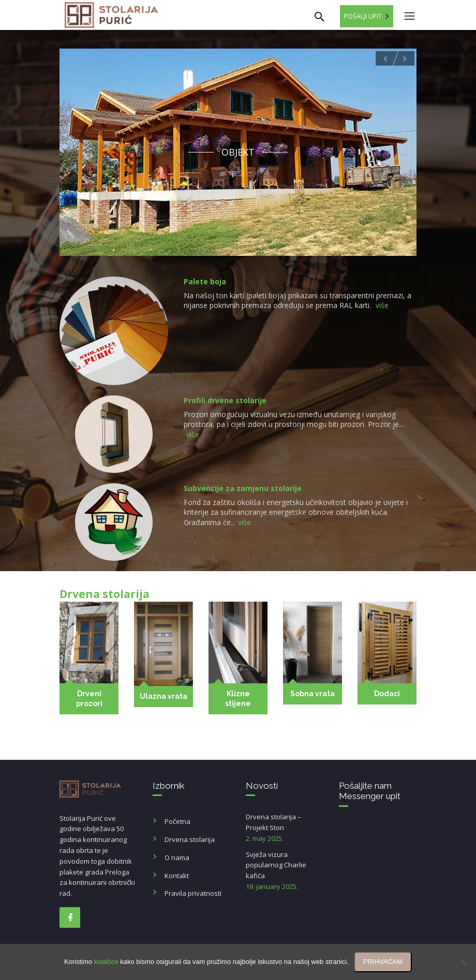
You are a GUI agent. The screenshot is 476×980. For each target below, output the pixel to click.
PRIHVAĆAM (383, 962)
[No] (463, 962)
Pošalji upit (363, 16)
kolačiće (106, 962)
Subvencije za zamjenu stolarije (243, 488)
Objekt (238, 152)
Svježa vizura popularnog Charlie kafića (285, 871)
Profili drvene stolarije (225, 400)
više (382, 305)
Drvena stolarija (190, 839)
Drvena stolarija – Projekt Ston (285, 828)
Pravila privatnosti (193, 893)
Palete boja (205, 281)
